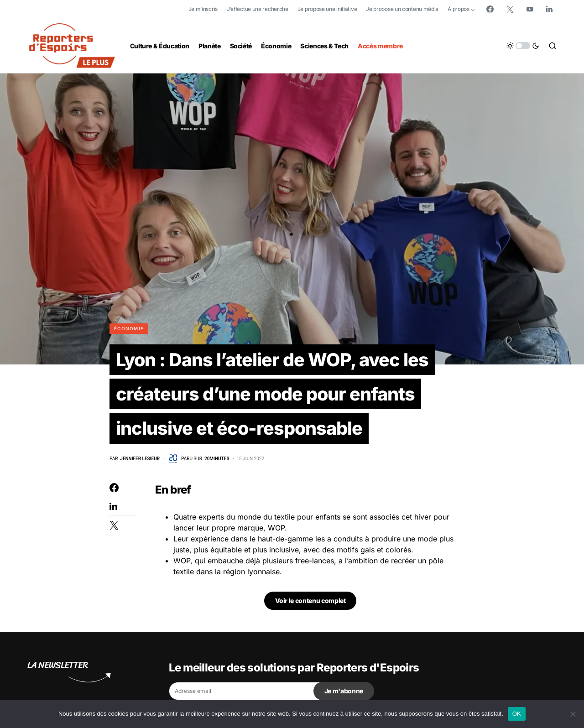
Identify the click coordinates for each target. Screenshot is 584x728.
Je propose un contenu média (402, 9)
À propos (459, 9)
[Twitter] (510, 9)
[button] (523, 46)
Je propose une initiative (327, 9)
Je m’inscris (203, 9)
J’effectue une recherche (258, 9)
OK (517, 714)
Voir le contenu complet (310, 602)
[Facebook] (490, 9)
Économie (129, 328)
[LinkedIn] (549, 9)
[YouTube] (530, 9)
